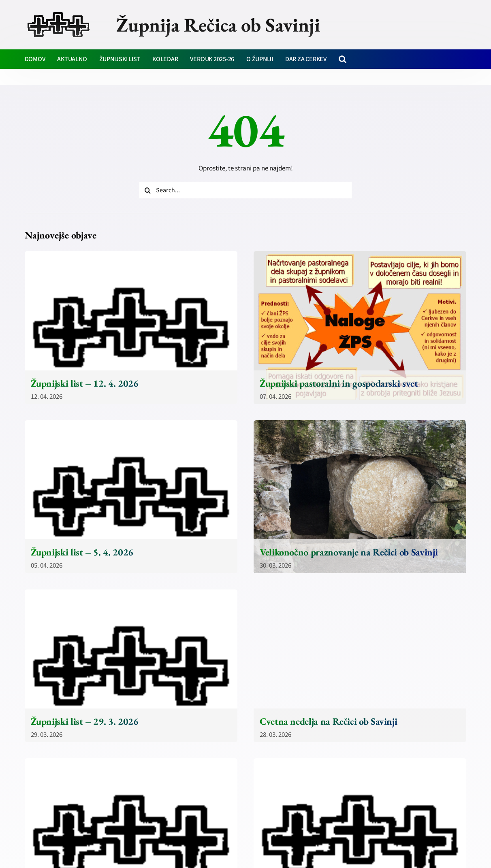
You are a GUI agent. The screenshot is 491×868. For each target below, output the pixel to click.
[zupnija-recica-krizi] (59, 13)
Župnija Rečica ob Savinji (218, 25)
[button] (343, 59)
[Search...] (245, 190)
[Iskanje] (147, 190)
